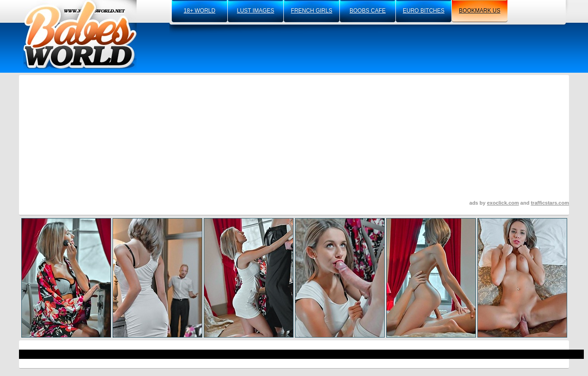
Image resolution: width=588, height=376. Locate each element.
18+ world (200, 11)
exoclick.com (503, 203)
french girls (311, 11)
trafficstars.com (550, 203)
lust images (256, 11)
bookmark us (479, 11)
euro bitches (424, 11)
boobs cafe (368, 11)
